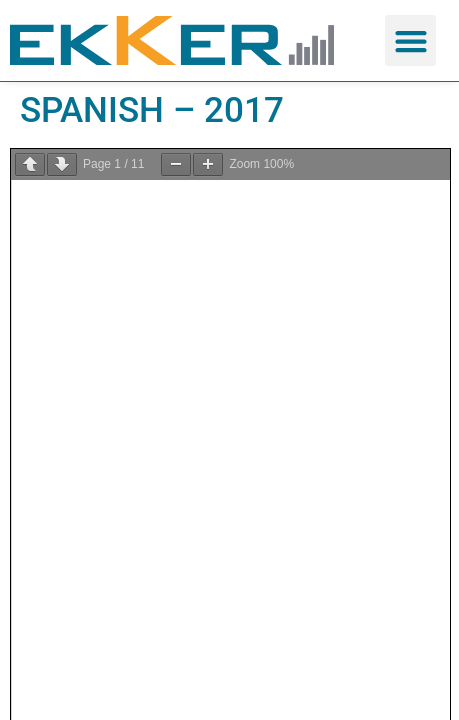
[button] (410, 40)
